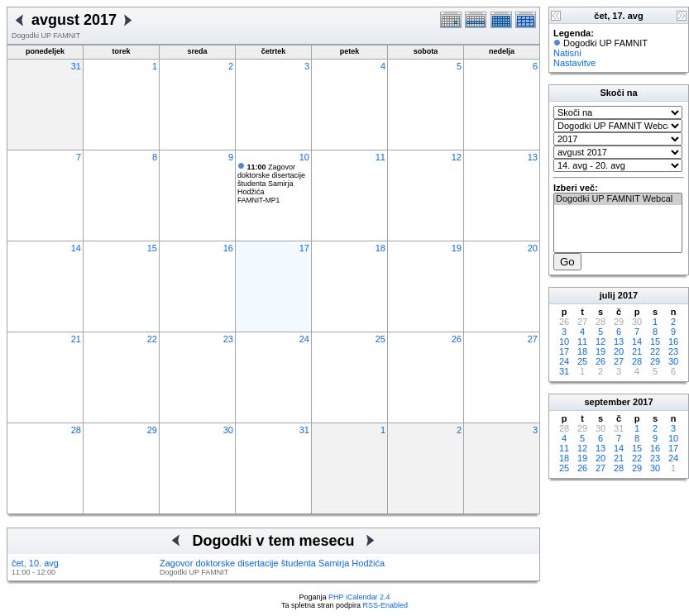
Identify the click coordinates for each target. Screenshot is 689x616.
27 (533, 339)
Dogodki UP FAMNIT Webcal (618, 199)
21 (76, 339)
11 (380, 157)
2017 (628, 295)
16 (228, 248)
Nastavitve (574, 63)
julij (608, 295)
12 (457, 157)
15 (152, 248)
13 (533, 157)
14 (76, 248)
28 (76, 430)
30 (228, 430)
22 (152, 339)
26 (457, 339)
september (607, 402)
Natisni (567, 53)
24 (304, 339)
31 (76, 66)
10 (304, 157)
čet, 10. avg (35, 563)
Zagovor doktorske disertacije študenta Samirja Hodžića (271, 179)
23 (228, 339)
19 (457, 248)
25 (380, 339)
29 (152, 430)
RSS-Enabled (386, 605)
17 (304, 248)
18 (380, 248)
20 (533, 248)
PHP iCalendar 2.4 (359, 597)
